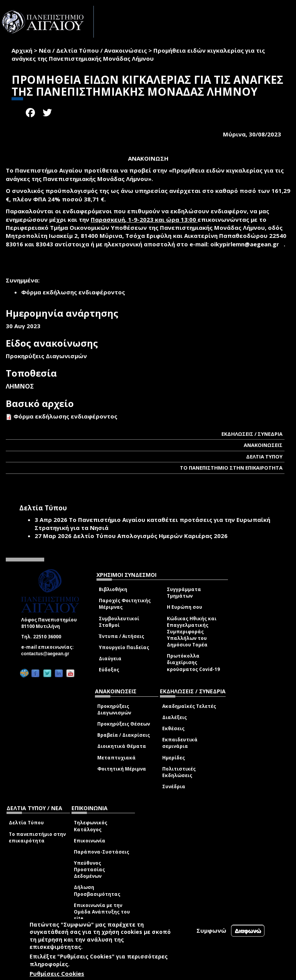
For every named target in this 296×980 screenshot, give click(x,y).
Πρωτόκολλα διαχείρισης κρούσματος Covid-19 (193, 662)
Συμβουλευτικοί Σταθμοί (119, 622)
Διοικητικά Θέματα (122, 746)
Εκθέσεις (173, 728)
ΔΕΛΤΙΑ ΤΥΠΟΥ (264, 457)
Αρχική (22, 50)
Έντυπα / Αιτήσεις (121, 636)
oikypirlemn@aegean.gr (247, 244)
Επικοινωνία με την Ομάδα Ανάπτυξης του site (102, 912)
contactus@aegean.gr (47, 654)
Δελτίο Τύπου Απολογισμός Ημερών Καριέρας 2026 (150, 536)
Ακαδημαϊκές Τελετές (189, 706)
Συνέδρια (174, 786)
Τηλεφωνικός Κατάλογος (91, 826)
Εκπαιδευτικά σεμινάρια (180, 743)
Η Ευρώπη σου (185, 607)
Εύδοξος (109, 670)
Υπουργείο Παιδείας (124, 647)
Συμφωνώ (211, 930)
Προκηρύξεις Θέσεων (124, 724)
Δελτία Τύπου (26, 823)
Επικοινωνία (90, 841)
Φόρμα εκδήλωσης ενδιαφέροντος (65, 416)
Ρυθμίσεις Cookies (57, 973)
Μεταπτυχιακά (116, 758)
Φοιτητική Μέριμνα (122, 769)
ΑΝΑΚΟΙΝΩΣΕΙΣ (263, 445)
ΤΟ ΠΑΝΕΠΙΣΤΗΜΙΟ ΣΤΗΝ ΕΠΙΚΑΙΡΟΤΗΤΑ (231, 468)
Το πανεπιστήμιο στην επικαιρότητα (37, 837)
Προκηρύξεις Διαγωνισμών (114, 709)
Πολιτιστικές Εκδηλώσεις (179, 772)
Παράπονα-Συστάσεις (101, 852)
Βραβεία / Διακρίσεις (124, 735)
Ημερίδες (174, 758)
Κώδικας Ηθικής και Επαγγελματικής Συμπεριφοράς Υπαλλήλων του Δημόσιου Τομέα (192, 632)
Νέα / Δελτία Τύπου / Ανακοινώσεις (93, 50)
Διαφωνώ (248, 931)
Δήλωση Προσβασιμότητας (97, 890)
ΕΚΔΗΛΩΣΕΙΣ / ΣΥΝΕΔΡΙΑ (252, 434)
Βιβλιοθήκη (113, 589)
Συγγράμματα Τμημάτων (184, 593)
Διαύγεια (110, 659)
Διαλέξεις (175, 717)
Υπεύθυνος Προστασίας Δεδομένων (89, 870)
